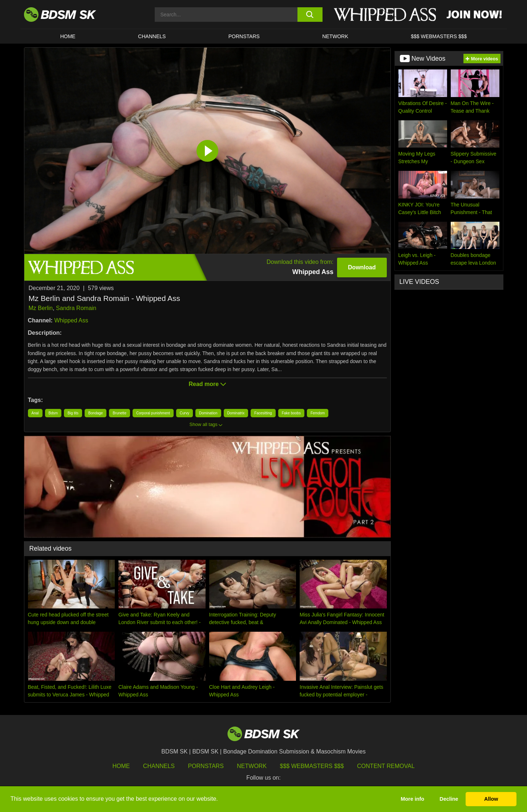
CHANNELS (152, 36)
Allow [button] (491, 799)
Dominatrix (236, 413)
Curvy (185, 413)
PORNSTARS (244, 36)
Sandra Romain (76, 308)
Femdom (318, 413)
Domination (208, 413)
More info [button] (412, 799)
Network (335, 36)
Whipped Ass (71, 320)
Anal (35, 413)
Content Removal (386, 766)
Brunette (119, 413)
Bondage (96, 413)
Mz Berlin (41, 308)
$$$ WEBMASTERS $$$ (439, 36)
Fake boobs (291, 413)
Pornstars (206, 766)
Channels (159, 766)
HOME (68, 36)
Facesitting (263, 413)
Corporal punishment (153, 413)
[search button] (310, 15)
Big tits (73, 413)
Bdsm (53, 413)
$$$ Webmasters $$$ (312, 766)
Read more (207, 384)
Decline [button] (449, 799)
